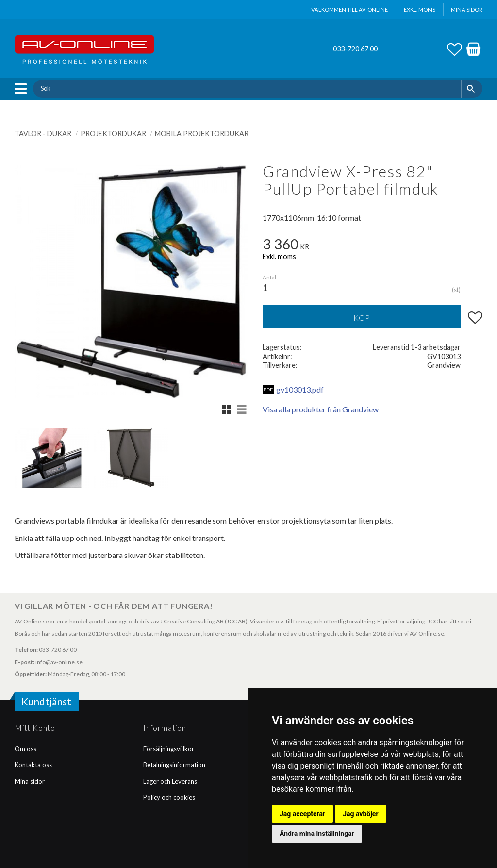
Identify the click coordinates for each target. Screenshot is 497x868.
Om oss (25, 749)
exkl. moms (420, 9)
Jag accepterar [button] (302, 814)
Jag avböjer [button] (360, 814)
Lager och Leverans (170, 781)
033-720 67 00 (355, 49)
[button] (23, 89)
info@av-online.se (59, 662)
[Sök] (472, 88)
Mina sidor (30, 781)
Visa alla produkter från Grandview (321, 409)
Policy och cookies (169, 797)
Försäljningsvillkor (169, 749)
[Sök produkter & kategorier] (247, 88)
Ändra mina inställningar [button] (317, 834)
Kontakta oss (33, 765)
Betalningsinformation (174, 765)
